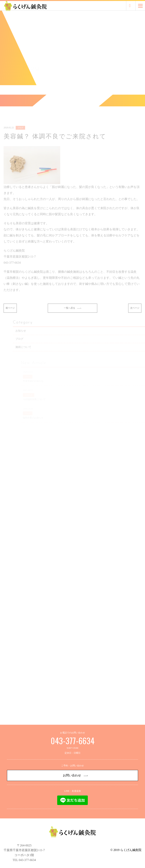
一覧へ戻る (72, 314)
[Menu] (140, 6)
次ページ (135, 314)
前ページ (10, 314)
